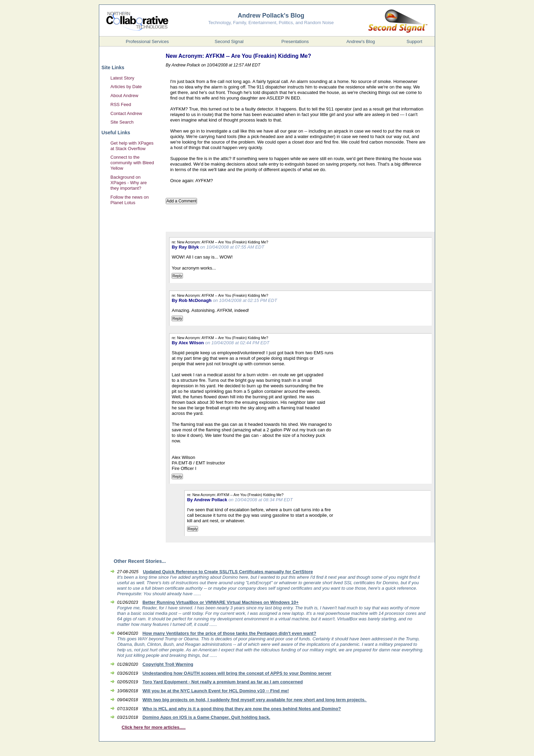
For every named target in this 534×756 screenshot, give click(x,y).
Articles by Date (126, 87)
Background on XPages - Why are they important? (129, 183)
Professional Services (147, 41)
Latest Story (122, 78)
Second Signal (229, 41)
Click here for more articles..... (154, 727)
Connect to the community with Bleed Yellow (132, 163)
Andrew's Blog (361, 41)
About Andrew (125, 96)
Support (414, 41)
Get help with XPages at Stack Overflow (132, 146)
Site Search (122, 122)
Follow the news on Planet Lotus (130, 200)
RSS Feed (121, 104)
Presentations (295, 41)
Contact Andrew (126, 113)
